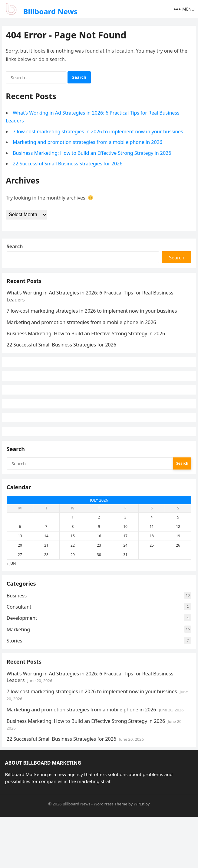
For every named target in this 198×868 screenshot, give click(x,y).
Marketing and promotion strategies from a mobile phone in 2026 (88, 143)
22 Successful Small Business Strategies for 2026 (68, 164)
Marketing (20, 675)
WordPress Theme (110, 855)
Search (16, 249)
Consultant (21, 652)
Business (18, 641)
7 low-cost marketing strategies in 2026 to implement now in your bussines (99, 132)
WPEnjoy (142, 855)
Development (23, 663)
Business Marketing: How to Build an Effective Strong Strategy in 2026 (93, 154)
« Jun (13, 605)
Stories (16, 686)
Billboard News (51, 11)
